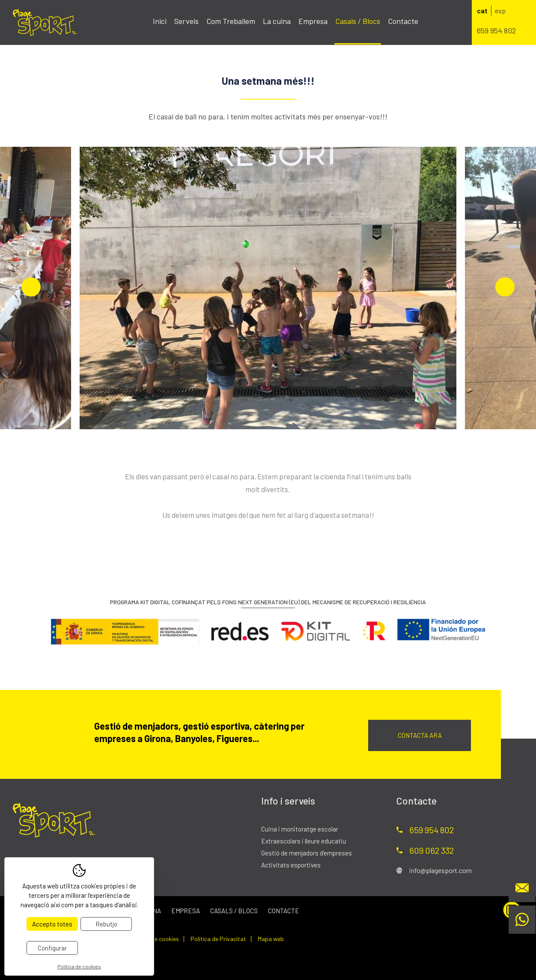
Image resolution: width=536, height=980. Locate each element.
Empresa (313, 21)
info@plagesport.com (441, 870)
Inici (160, 21)
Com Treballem (231, 21)
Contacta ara (420, 735)
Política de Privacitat (218, 939)
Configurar (52, 948)
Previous (31, 287)
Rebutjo (106, 924)
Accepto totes (52, 924)
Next (505, 287)
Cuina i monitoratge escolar (300, 829)
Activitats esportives (291, 865)
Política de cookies (154, 939)
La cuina (277, 21)
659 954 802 (496, 30)
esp (500, 10)
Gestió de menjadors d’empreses (307, 853)
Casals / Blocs (358, 21)
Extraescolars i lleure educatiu (304, 841)
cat (482, 10)
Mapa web (271, 939)
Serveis (186, 21)
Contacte (403, 21)
